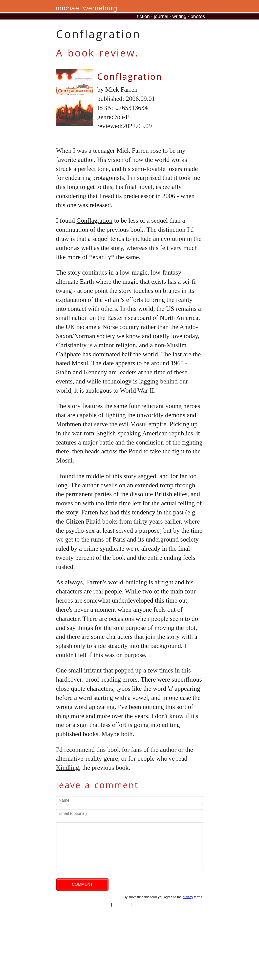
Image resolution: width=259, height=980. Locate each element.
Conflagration (130, 76)
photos (198, 16)
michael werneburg (87, 8)
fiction (143, 16)
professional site (147, 904)
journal (161, 16)
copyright (121, 904)
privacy (188, 897)
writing (179, 16)
